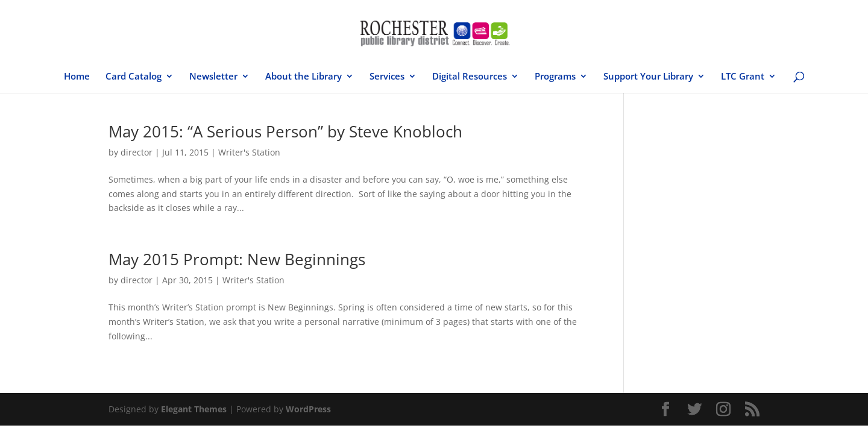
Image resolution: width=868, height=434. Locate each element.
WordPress (308, 409)
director (137, 152)
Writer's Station (249, 152)
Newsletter (213, 77)
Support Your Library (648, 77)
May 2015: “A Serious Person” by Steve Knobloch (285, 131)
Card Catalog (134, 77)
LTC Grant (743, 77)
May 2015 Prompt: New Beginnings (237, 259)
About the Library (303, 77)
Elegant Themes (194, 409)
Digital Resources (470, 77)
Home (77, 77)
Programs (555, 77)
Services (387, 77)
